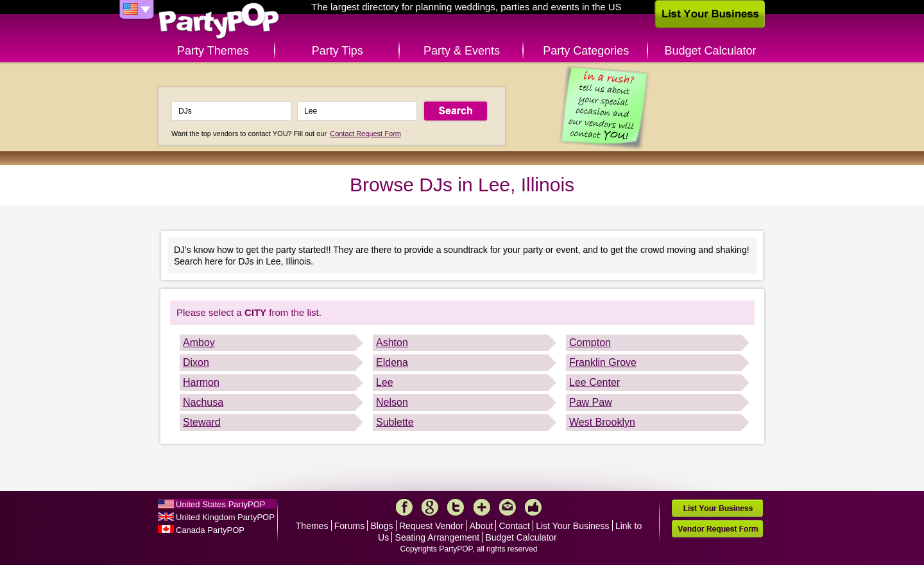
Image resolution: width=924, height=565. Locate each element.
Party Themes (213, 51)
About (482, 526)
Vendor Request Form (717, 529)
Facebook (404, 507)
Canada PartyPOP (210, 530)
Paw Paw (591, 402)
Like (533, 507)
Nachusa (203, 402)
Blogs (382, 526)
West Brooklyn (602, 422)
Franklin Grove (603, 362)
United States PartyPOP (220, 504)
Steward (202, 422)
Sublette (395, 422)
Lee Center (595, 382)
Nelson (392, 402)
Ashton (392, 343)
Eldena (392, 362)
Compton (590, 343)
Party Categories (586, 51)
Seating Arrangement (438, 537)
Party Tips (338, 51)
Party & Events (462, 51)
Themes (312, 526)
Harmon (201, 382)
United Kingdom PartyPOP (225, 517)
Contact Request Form (365, 134)
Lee (385, 382)
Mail (508, 507)
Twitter (456, 507)
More (482, 507)
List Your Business (572, 526)
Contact (515, 526)
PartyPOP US (219, 22)
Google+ (430, 507)
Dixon (196, 362)
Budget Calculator (711, 51)
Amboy (199, 343)
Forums (349, 526)
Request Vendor (431, 526)
